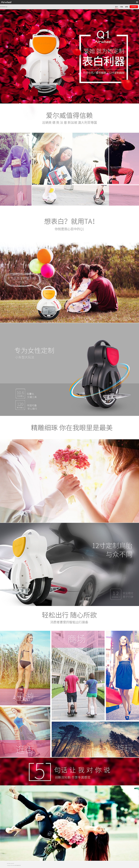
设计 (117, 7)
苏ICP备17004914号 (10, 864)
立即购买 (134, 7)
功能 (122, 7)
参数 (127, 7)
